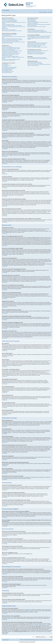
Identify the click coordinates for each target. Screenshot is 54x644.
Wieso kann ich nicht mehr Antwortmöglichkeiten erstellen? (12, 51)
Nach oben (5, 84)
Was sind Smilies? (5, 66)
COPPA (16, 122)
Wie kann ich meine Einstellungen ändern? (9, 34)
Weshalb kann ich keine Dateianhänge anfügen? (10, 54)
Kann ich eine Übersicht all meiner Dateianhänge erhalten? (37, 59)
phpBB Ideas (10, 618)
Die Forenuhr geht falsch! (6, 35)
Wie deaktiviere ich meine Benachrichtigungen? (36, 54)
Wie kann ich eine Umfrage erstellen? (8, 50)
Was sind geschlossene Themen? (8, 71)
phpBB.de (32, 612)
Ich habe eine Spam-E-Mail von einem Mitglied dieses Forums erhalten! (40, 32)
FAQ (41, 12)
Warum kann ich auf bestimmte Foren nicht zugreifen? (11, 53)
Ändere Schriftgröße (51, 10)
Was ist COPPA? (5, 29)
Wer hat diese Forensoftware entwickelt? (34, 62)
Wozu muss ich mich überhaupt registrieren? (10, 20)
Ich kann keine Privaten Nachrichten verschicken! (36, 30)
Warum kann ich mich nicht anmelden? (9, 19)
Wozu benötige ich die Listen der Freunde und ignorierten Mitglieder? (39, 36)
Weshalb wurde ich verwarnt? (7, 55)
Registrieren (45, 12)
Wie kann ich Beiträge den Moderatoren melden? (10, 56)
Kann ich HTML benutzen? (7, 65)
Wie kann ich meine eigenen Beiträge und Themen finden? (37, 47)
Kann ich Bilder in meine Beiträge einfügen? (9, 67)
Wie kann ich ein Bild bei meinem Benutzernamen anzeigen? (12, 40)
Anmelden (50, 12)
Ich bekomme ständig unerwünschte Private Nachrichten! (37, 31)
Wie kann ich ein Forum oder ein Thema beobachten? (37, 53)
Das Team (22, 640)
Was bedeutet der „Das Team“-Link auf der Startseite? (37, 27)
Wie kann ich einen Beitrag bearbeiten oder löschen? (11, 48)
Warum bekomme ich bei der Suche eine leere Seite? (37, 45)
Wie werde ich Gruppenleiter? (33, 23)
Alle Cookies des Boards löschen (30, 640)
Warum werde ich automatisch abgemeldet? (9, 21)
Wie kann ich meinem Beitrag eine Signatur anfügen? (11, 49)
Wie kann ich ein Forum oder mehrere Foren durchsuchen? (38, 43)
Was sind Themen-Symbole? (7, 73)
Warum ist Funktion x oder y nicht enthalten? (35, 63)
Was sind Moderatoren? (32, 20)
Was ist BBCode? (5, 64)
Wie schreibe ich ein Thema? (7, 47)
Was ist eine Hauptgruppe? (32, 25)
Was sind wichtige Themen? (7, 70)
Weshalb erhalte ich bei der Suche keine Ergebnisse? (37, 44)
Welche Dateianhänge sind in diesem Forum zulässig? (37, 58)
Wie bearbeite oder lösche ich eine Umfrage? (10, 52)
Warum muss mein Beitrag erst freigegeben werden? (11, 59)
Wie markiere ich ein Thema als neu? (8, 60)
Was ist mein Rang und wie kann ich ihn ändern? (10, 41)
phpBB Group (29, 610)
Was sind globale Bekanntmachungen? (9, 68)
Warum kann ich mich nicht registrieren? (9, 30)
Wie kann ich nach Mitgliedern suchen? (34, 46)
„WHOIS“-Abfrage (38, 625)
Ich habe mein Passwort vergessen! (8, 24)
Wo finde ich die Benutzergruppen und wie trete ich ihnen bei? (38, 22)
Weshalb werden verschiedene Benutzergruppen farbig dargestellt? (39, 24)
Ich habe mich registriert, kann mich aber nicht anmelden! (12, 25)
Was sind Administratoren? (32, 19)
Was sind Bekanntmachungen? (7, 69)
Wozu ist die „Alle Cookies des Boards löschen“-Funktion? (12, 31)
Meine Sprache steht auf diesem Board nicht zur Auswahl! (12, 39)
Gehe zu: (34, 637)
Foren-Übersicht (6, 10)
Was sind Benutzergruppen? (32, 21)
